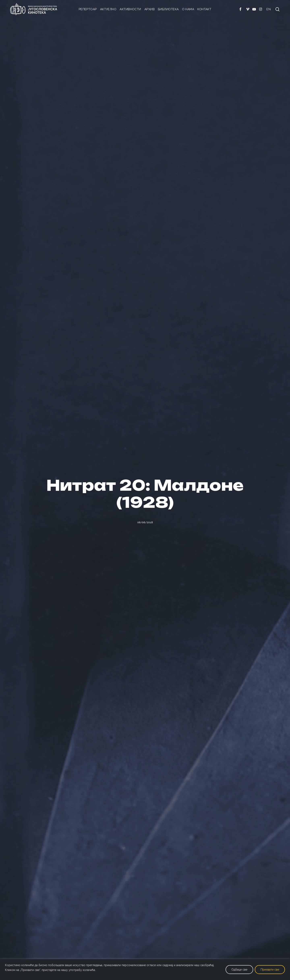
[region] (145, 970)
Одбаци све (239, 970)
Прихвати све (270, 970)
